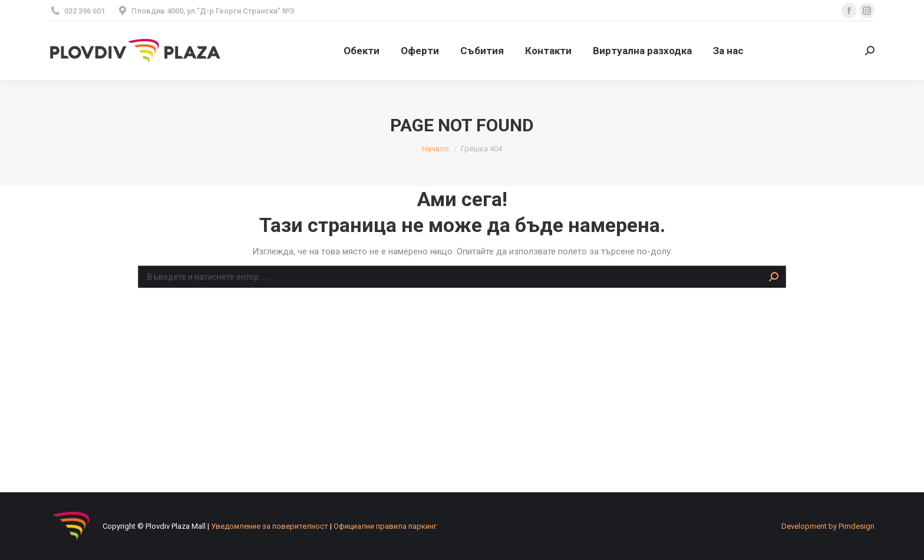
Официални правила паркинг (385, 526)
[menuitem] (362, 51)
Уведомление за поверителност (270, 526)
